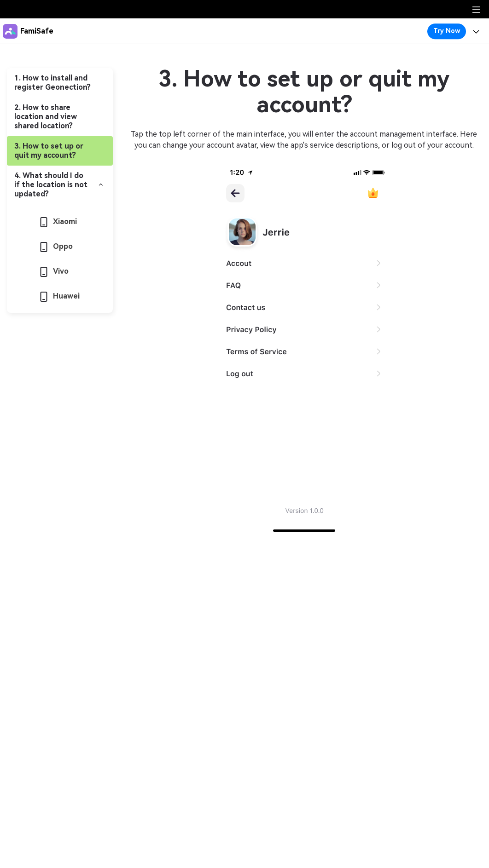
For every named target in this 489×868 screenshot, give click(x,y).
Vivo (54, 271)
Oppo (56, 246)
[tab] (60, 83)
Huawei (60, 296)
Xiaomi (58, 221)
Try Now (447, 31)
